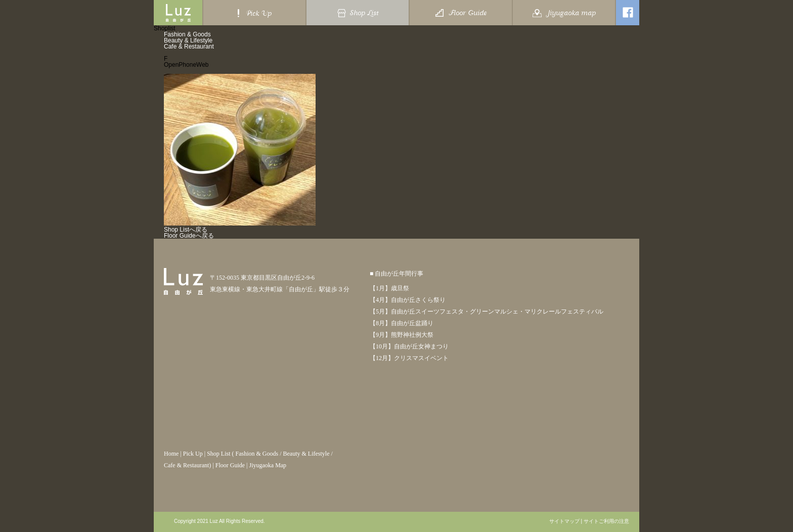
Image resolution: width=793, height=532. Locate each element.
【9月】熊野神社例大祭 (402, 335)
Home (171, 454)
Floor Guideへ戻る (189, 236)
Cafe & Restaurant (189, 47)
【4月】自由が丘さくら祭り (408, 300)
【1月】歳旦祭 (389, 288)
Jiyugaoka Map (268, 465)
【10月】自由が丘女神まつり (409, 346)
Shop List (218, 454)
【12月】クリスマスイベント (409, 358)
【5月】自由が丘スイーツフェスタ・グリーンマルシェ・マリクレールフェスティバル (487, 312)
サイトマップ (564, 521)
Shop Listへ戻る (186, 230)
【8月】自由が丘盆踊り (402, 323)
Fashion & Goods (187, 34)
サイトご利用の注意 (606, 521)
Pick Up (193, 454)
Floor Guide (230, 465)
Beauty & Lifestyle (188, 40)
